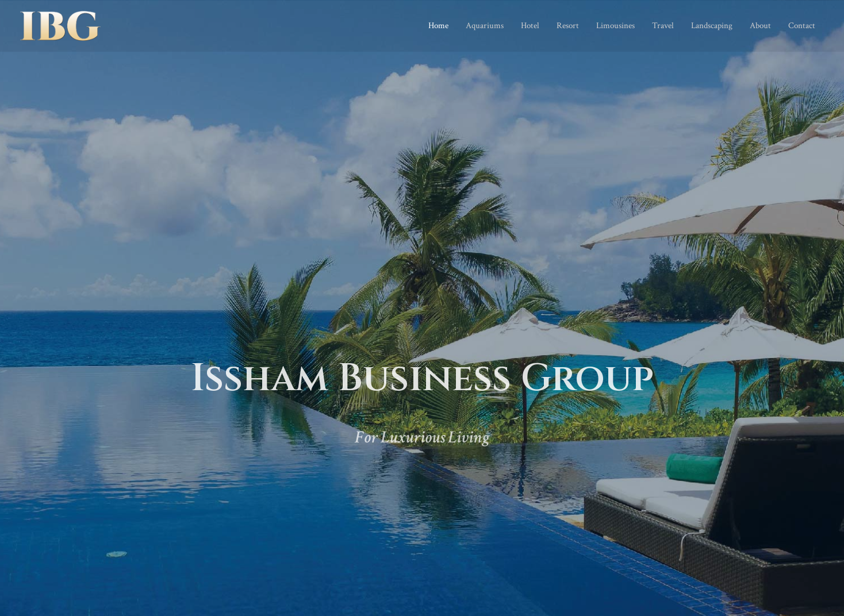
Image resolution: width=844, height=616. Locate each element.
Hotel (530, 26)
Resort (568, 26)
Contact (802, 26)
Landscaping (712, 26)
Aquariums (485, 26)
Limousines (615, 26)
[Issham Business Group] (60, 25)
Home (438, 26)
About (760, 26)
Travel (663, 26)
